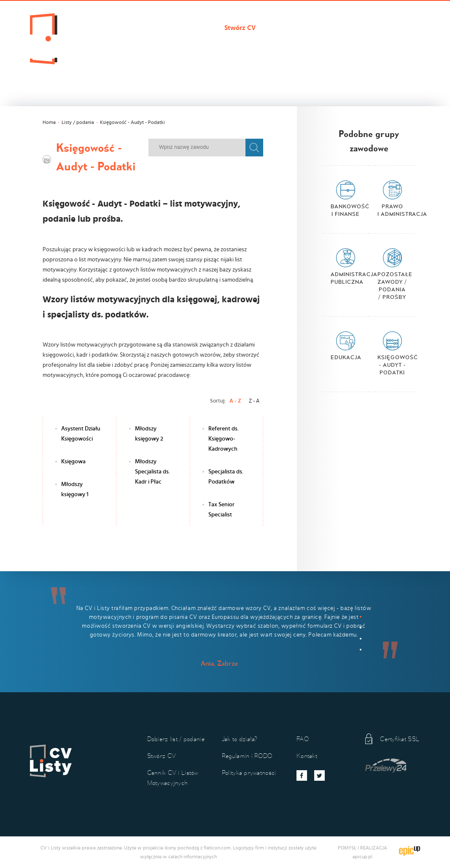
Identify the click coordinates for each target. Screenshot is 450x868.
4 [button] (361, 650)
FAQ (303, 739)
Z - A (254, 401)
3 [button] (361, 639)
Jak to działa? (122, 42)
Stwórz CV (240, 28)
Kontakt (168, 42)
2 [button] (361, 628)
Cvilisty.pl (116, 28)
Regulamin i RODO (247, 756)
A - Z (235, 401)
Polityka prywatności (249, 773)
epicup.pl (362, 857)
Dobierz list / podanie (178, 28)
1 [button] (361, 617)
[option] (225, 628)
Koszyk (205, 42)
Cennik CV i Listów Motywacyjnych (322, 28)
